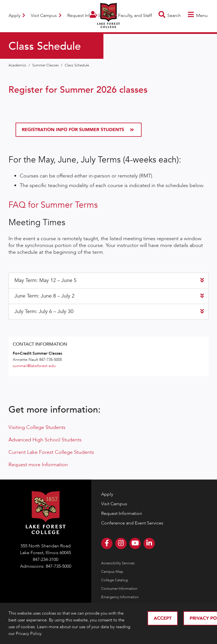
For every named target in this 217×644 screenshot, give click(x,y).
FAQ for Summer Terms (53, 205)
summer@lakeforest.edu (34, 366)
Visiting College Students (37, 427)
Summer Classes (46, 65)
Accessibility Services (118, 563)
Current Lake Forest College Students (51, 452)
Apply (17, 16)
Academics (18, 65)
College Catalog (114, 580)
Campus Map (112, 572)
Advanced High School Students (45, 440)
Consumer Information (119, 589)
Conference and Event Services (132, 523)
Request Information (122, 513)
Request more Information (38, 465)
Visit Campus (46, 16)
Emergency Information (120, 597)
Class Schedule (77, 65)
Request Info (82, 16)
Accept (163, 618)
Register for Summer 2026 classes (78, 90)
